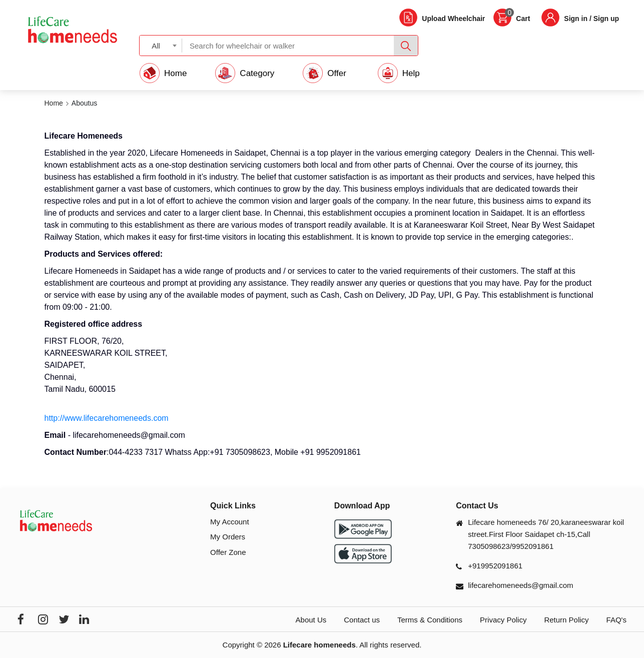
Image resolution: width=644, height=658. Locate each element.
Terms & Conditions (430, 620)
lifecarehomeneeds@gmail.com (520, 585)
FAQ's (616, 620)
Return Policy (566, 620)
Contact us (362, 620)
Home (54, 103)
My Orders (228, 537)
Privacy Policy (503, 620)
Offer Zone (228, 552)
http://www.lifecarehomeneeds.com (107, 418)
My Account (230, 522)
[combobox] (161, 45)
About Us (311, 620)
